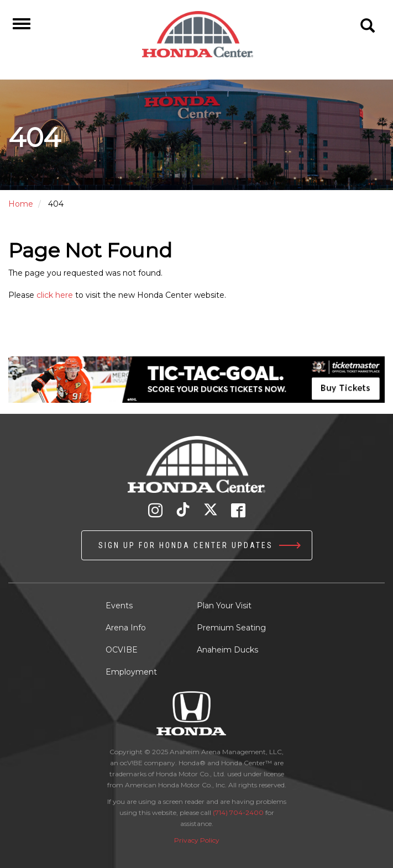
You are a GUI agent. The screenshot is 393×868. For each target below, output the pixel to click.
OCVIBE (122, 650)
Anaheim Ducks (227, 650)
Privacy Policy (197, 840)
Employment (131, 672)
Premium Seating (231, 628)
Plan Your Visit (224, 606)
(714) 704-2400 (238, 812)
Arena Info (126, 628)
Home (21, 204)
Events (119, 606)
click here (55, 295)
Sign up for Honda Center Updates (186, 545)
